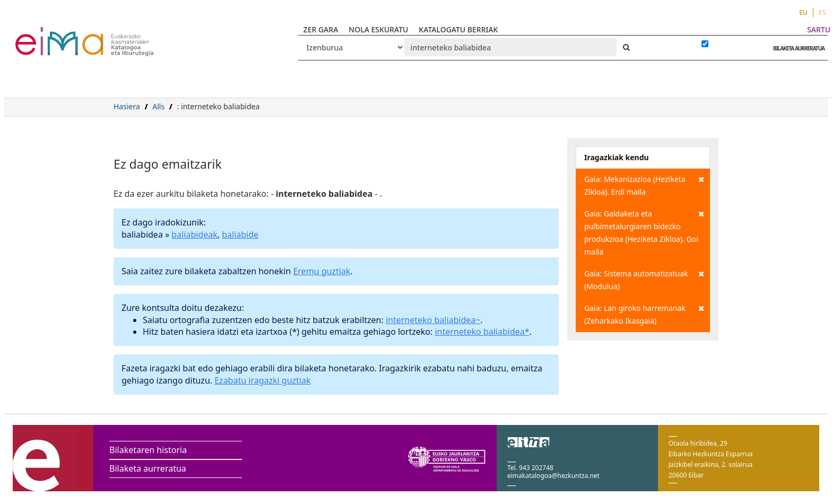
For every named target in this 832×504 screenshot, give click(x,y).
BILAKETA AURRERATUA (796, 48)
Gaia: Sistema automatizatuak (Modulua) (644, 279)
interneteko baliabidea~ (433, 320)
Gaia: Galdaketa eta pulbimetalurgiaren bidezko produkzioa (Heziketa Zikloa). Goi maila (644, 232)
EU (803, 12)
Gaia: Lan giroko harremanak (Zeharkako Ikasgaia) (644, 314)
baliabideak (194, 234)
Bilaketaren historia (148, 450)
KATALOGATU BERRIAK (458, 29)
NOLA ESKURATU (378, 29)
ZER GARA (321, 29)
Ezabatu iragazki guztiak (262, 380)
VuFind (43, 35)
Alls (158, 106)
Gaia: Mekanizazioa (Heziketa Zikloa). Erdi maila (644, 185)
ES (822, 12)
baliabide (240, 234)
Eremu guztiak (322, 271)
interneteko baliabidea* (482, 332)
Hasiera (127, 106)
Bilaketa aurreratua (148, 468)
